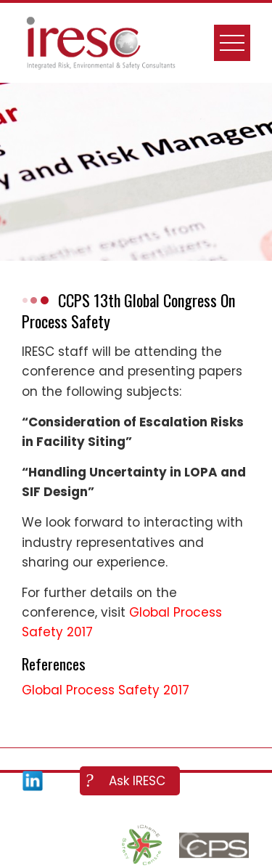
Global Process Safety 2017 (106, 690)
